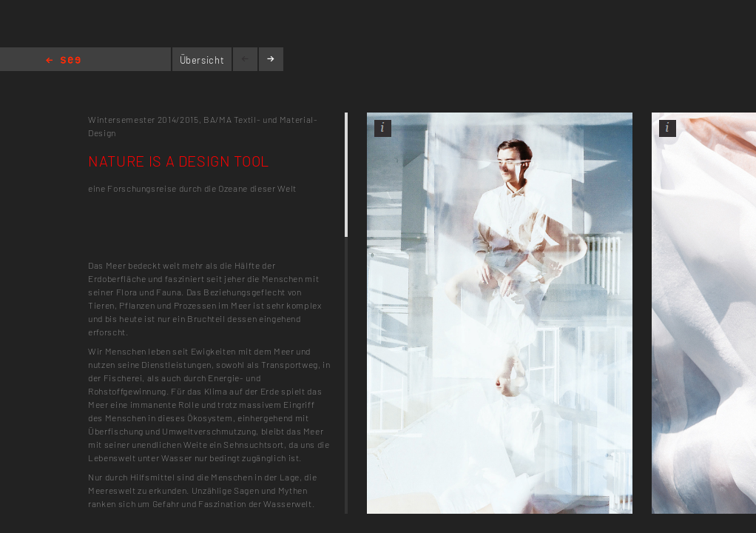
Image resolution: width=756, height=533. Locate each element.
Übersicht (202, 60)
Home (63, 61)
